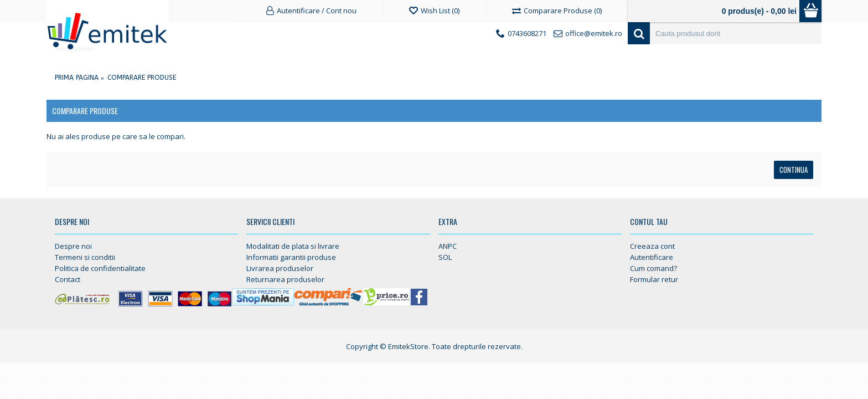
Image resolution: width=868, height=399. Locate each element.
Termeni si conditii (85, 257)
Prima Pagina (77, 78)
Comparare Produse (142, 78)
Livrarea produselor (280, 268)
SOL (445, 257)
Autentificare (652, 257)
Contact (68, 279)
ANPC (448, 246)
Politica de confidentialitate (100, 268)
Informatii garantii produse (291, 257)
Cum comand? (653, 268)
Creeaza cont (652, 246)
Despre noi (73, 246)
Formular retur (654, 279)
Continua (794, 170)
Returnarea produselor (285, 279)
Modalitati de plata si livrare (293, 246)
